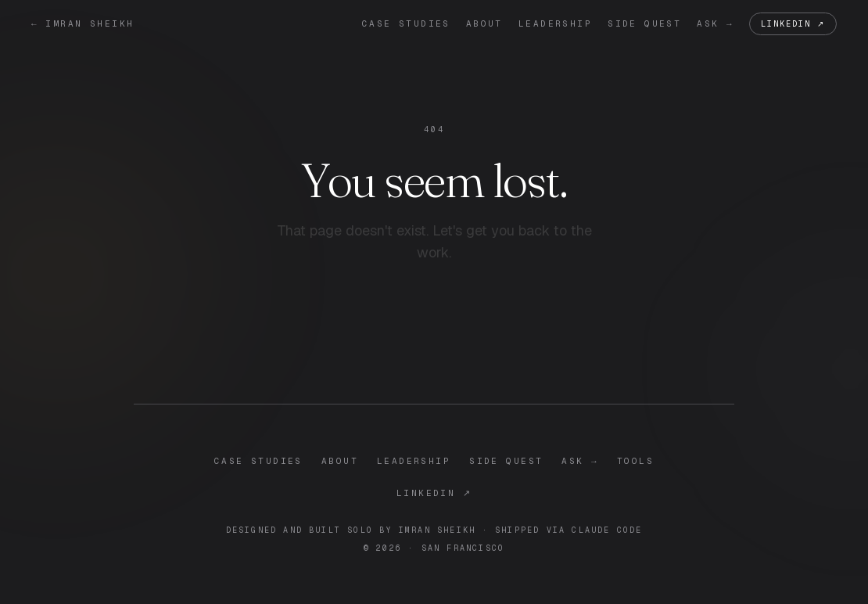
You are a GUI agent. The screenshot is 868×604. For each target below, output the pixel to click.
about (484, 23)
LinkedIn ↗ (434, 493)
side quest (644, 23)
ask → (715, 23)
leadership (555, 23)
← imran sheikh (82, 23)
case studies (406, 23)
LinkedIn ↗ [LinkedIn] (793, 24)
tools (635, 461)
